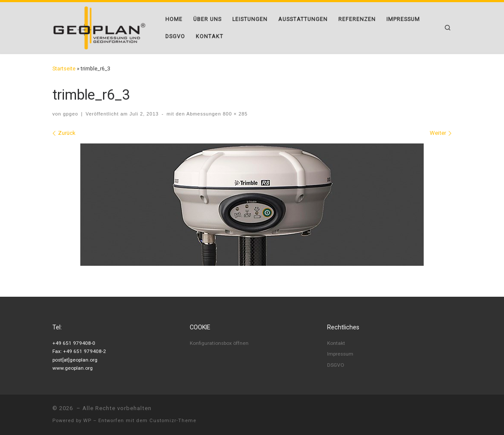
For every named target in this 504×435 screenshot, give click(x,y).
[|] (99, 27)
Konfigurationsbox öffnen (219, 343)
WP (87, 421)
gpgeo (71, 114)
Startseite (64, 68)
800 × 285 (234, 114)
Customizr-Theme (173, 421)
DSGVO (336, 365)
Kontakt (336, 343)
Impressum (340, 354)
